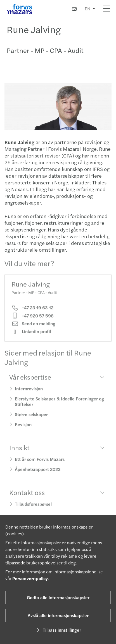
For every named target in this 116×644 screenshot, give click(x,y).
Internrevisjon (29, 392)
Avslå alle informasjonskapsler (58, 615)
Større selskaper (31, 418)
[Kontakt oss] (74, 9)
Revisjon (23, 428)
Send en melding (33, 328)
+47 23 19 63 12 (32, 312)
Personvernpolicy (30, 578)
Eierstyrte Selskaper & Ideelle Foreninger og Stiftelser (59, 405)
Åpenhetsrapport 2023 (38, 473)
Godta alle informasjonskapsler (58, 597)
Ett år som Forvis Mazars (40, 463)
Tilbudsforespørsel (33, 508)
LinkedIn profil (31, 335)
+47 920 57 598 (33, 320)
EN (87, 9)
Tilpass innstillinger (58, 630)
